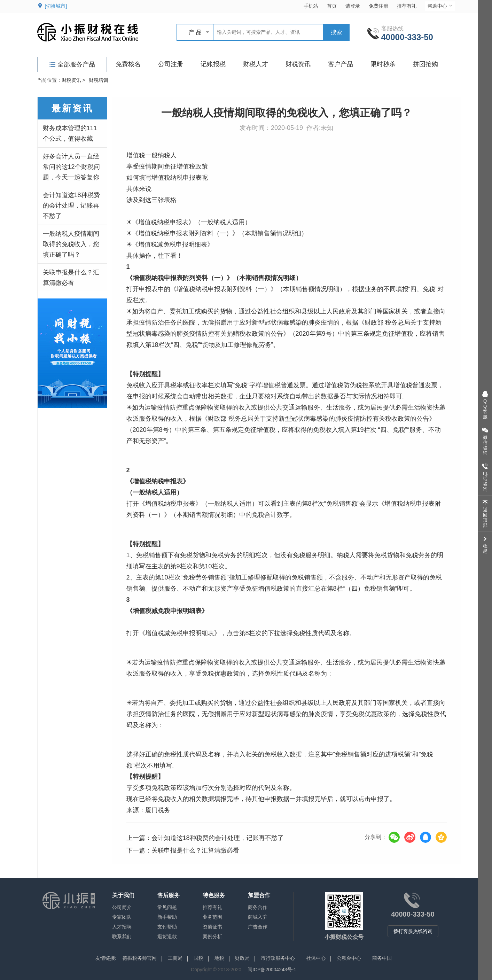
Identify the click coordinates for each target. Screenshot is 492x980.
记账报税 (213, 64)
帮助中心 (441, 6)
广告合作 (258, 927)
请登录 (353, 6)
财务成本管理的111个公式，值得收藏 (70, 133)
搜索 (336, 32)
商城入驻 (258, 917)
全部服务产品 (72, 64)
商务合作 (258, 907)
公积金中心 (349, 958)
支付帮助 (167, 927)
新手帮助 (167, 917)
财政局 (242, 958)
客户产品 (341, 64)
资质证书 (212, 927)
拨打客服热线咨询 (413, 931)
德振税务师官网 (140, 958)
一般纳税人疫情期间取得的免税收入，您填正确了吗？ (71, 244)
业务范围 (212, 917)
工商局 (175, 958)
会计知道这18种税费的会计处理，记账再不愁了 (71, 205)
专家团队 (122, 917)
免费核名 (128, 64)
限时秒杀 (383, 64)
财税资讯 (298, 64)
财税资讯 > (73, 80)
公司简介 (122, 907)
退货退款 (167, 936)
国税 (198, 958)
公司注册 (171, 64)
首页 (332, 6)
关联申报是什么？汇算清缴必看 (71, 278)
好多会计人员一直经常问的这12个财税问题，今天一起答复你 (71, 167)
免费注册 (378, 6)
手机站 (311, 6)
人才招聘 (122, 927)
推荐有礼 (407, 6)
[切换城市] (56, 6)
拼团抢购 (425, 64)
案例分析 (212, 936)
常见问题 (167, 907)
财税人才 (256, 64)
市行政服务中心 (278, 958)
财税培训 (99, 80)
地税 (219, 958)
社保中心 (316, 958)
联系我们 (122, 936)
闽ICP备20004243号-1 (272, 970)
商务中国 (382, 958)
